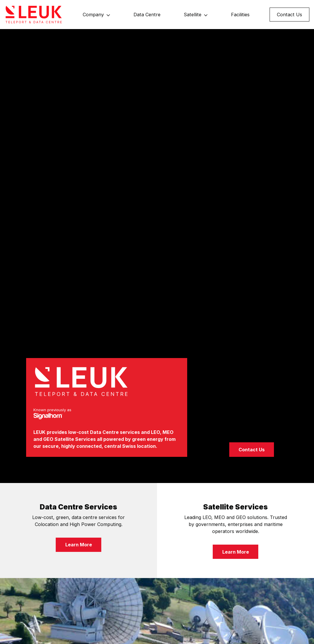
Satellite (193, 15)
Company (93, 15)
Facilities (240, 15)
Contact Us (289, 15)
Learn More (79, 545)
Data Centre (147, 15)
